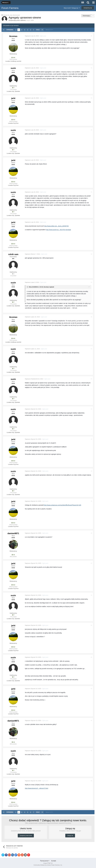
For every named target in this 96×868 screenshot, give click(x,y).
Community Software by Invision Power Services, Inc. (48, 865)
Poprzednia (10, 30)
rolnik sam (13, 254)
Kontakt (54, 861)
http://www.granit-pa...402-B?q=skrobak (58, 230)
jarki (13, 98)
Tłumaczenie (45, 861)
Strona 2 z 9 (49, 30)
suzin (13, 68)
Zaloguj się (70, 836)
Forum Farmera (10, 8)
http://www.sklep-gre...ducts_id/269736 (56, 226)
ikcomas (13, 36)
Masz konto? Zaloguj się (72, 8)
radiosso (23, 20)
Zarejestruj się (88, 8)
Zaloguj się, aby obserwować (12, 15)
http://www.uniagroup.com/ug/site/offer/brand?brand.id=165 (62, 505)
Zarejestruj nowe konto (26, 836)
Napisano (32, 36)
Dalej (38, 30)
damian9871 (13, 533)
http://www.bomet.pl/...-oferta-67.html (37, 788)
